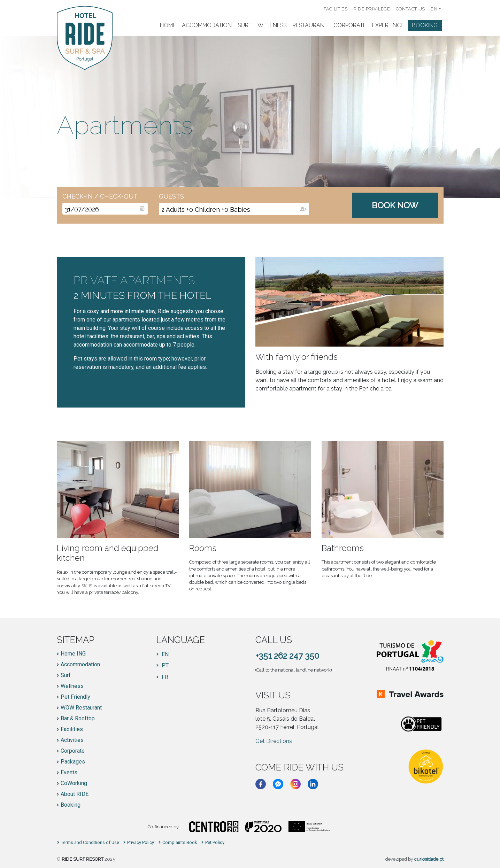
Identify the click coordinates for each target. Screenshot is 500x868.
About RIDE (75, 794)
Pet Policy (215, 843)
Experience (388, 25)
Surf (245, 25)
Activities (72, 740)
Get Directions (274, 741)
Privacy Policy (141, 843)
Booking (425, 25)
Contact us (410, 9)
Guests (171, 196)
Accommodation (207, 25)
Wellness (272, 25)
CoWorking (74, 783)
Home (168, 25)
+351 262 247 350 (287, 656)
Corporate (350, 25)
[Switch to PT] (163, 666)
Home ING (73, 654)
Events (69, 773)
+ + (206, 210)
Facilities (336, 9)
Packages (73, 762)
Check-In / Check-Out (100, 196)
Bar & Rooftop (78, 719)
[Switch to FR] (163, 677)
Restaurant (310, 25)
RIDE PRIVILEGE (372, 9)
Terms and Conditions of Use (90, 843)
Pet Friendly (75, 697)
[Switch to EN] (163, 654)
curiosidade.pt (429, 859)
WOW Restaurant (81, 708)
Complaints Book (180, 843)
